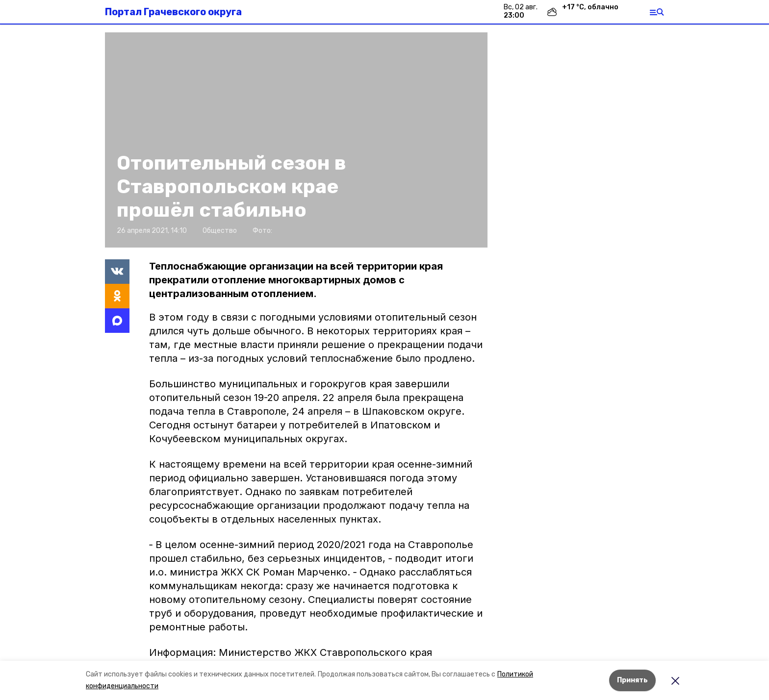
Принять (632, 680)
